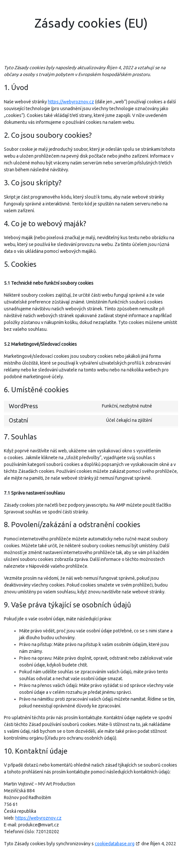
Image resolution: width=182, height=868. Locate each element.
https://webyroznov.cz (71, 102)
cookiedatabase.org (115, 844)
